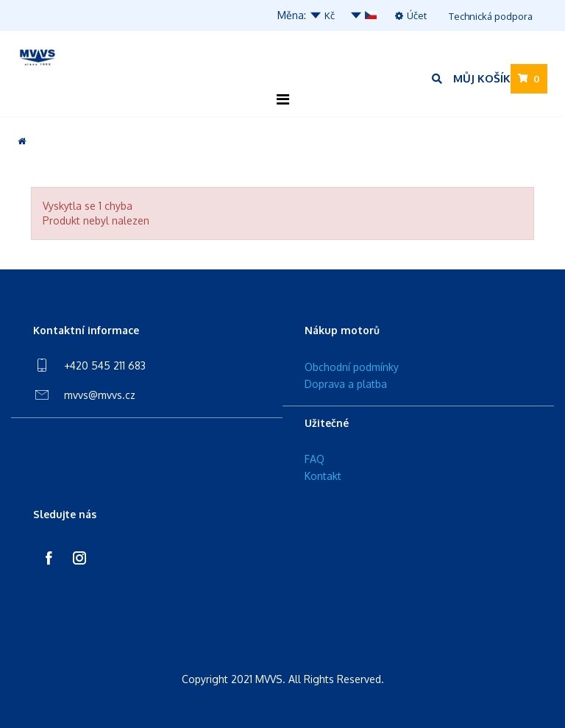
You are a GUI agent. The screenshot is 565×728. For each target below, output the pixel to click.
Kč (322, 15)
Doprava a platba (346, 384)
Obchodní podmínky (352, 367)
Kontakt (323, 476)
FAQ (315, 459)
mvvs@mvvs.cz (100, 395)
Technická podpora (491, 16)
